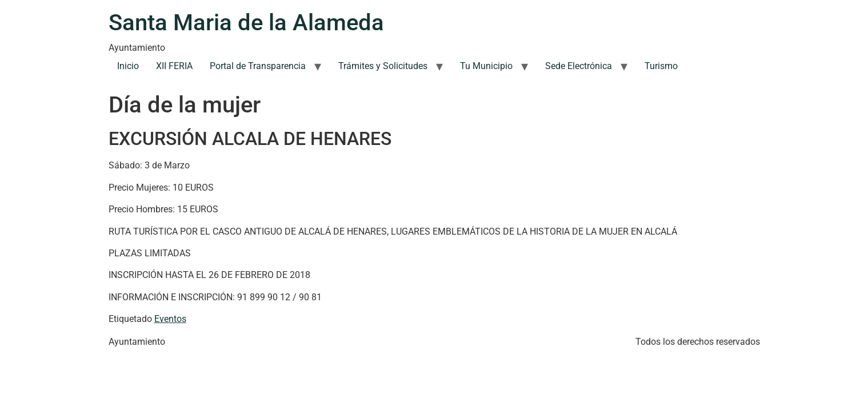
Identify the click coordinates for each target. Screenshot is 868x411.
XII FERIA (174, 66)
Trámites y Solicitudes (383, 66)
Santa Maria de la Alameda (246, 23)
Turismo (661, 66)
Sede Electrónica (579, 66)
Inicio (128, 66)
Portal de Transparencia (258, 66)
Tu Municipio (486, 66)
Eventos (170, 319)
